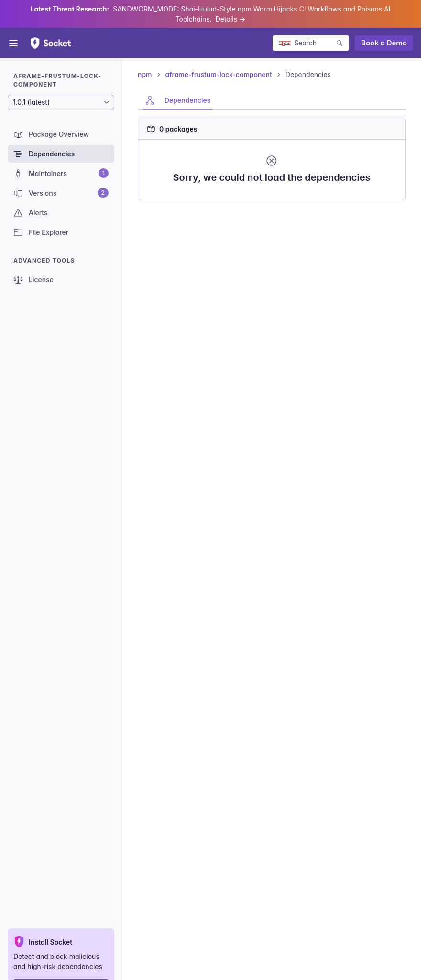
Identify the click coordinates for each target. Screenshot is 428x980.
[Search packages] (311, 43)
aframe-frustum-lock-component (219, 74)
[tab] (178, 100)
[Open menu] (13, 43)
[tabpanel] (272, 155)
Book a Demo (384, 43)
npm (145, 74)
